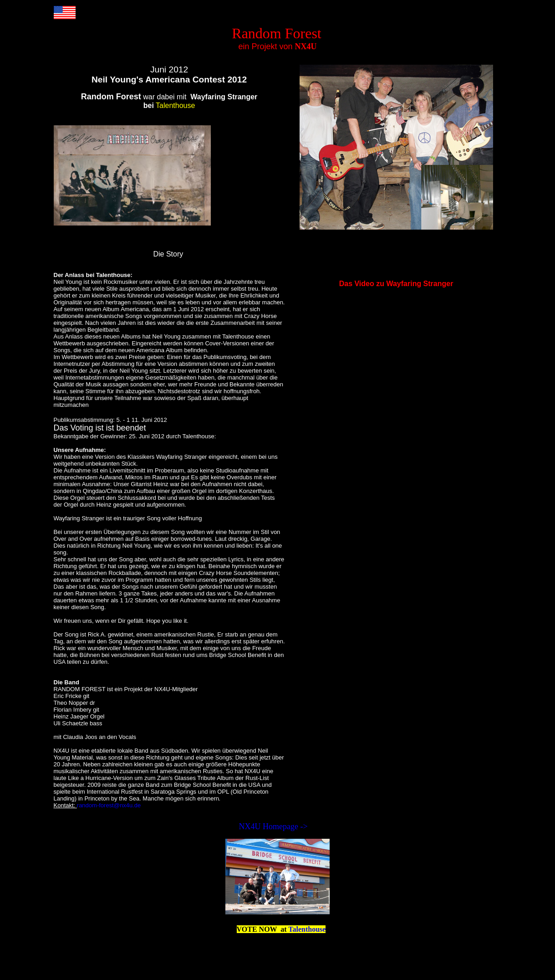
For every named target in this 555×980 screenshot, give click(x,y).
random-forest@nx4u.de (109, 805)
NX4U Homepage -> (275, 826)
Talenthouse (307, 929)
